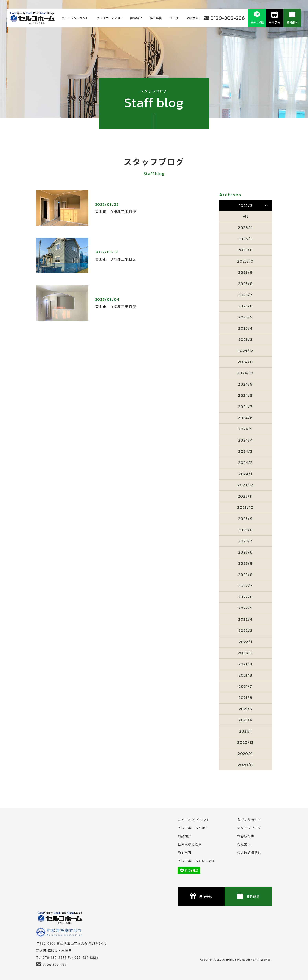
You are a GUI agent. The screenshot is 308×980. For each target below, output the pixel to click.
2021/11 (245, 664)
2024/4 (245, 440)
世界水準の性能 (190, 844)
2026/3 (245, 239)
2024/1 (245, 474)
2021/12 (245, 653)
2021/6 (245, 698)
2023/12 (245, 485)
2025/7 (245, 295)
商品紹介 (136, 18)
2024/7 (245, 407)
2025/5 (245, 317)
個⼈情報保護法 (249, 853)
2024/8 (245, 395)
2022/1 (245, 642)
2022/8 (245, 575)
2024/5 (245, 429)
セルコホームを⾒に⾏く (197, 861)
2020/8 (245, 765)
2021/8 (245, 675)
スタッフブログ (249, 828)
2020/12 (245, 742)
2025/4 (245, 328)
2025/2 (245, 339)
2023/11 (245, 496)
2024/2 (245, 463)
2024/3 (245, 451)
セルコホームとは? (109, 18)
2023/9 (245, 519)
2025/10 (245, 261)
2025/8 (245, 284)
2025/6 (245, 306)
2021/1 (245, 731)
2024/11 (245, 362)
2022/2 (245, 630)
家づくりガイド (249, 820)
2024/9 (245, 384)
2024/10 (245, 373)
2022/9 (245, 563)
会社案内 (193, 18)
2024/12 (245, 351)
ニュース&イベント (75, 18)
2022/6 (245, 597)
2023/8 (245, 530)
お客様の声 (246, 836)
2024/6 (245, 418)
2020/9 (245, 754)
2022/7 (245, 586)
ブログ (174, 18)
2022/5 (245, 608)
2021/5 (245, 709)
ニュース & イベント (194, 820)
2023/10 (245, 507)
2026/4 (245, 228)
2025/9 (245, 272)
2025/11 (245, 250)
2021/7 (245, 686)
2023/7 (245, 541)
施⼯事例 (156, 18)
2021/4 (245, 720)
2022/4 (245, 619)
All (245, 216)
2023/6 (245, 552)
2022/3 (245, 206)
